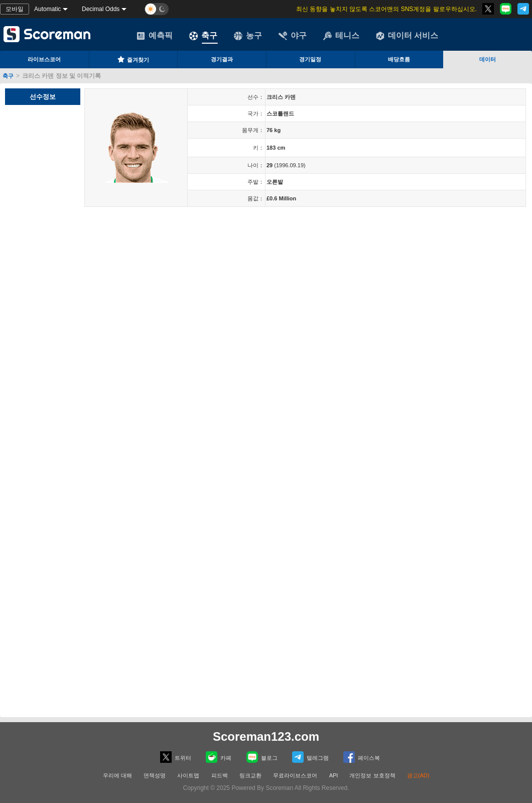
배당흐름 (399, 59)
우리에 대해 (117, 775)
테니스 (341, 36)
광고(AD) (418, 775)
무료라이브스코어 (295, 775)
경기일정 (310, 59)
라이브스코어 (44, 59)
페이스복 (362, 757)
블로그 (262, 757)
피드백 (220, 775)
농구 (248, 36)
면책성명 (155, 775)
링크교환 (250, 775)
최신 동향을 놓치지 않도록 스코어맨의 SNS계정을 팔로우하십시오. (386, 9)
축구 (203, 36)
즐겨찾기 (133, 59)
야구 (293, 36)
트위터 (176, 757)
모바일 (15, 9)
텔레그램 (310, 757)
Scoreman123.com (266, 736)
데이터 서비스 (407, 36)
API (335, 775)
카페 (219, 757)
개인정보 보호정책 (372, 775)
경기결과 (222, 59)
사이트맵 (188, 775)
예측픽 (155, 36)
